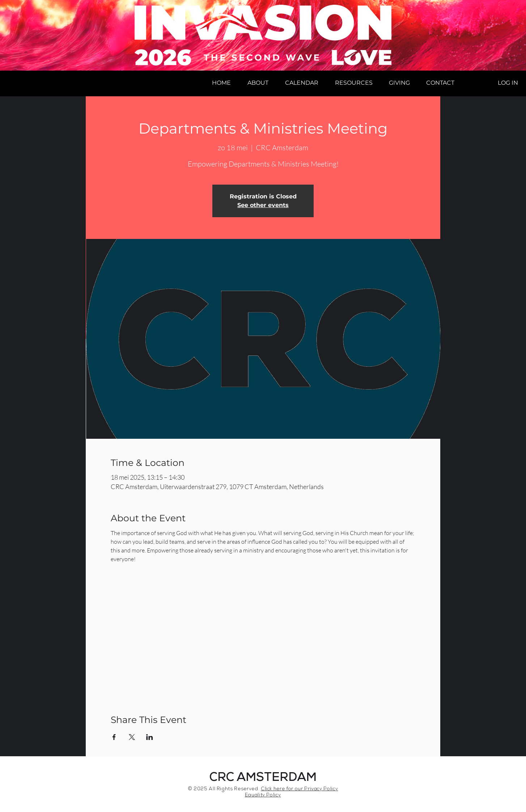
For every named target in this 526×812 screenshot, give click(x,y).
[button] (258, 83)
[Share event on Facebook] (114, 737)
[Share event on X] (132, 737)
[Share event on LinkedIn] (150, 737)
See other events (263, 205)
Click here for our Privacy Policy (299, 789)
